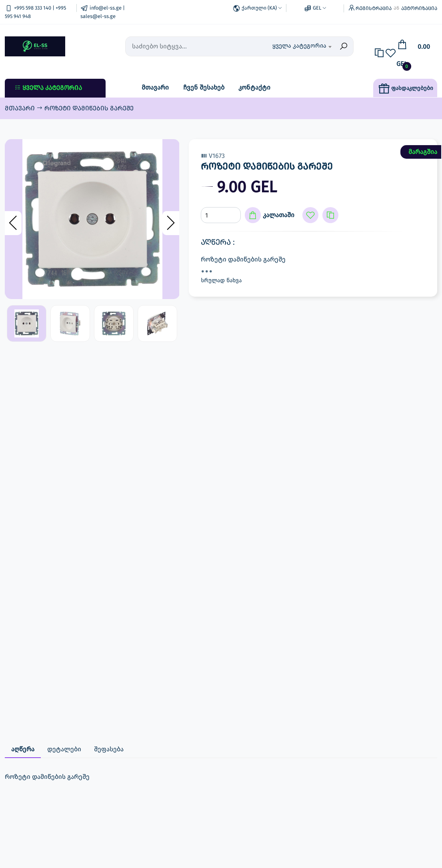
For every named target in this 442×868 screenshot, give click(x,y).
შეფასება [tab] (109, 749)
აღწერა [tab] (23, 749)
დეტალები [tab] (64, 749)
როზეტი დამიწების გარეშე (89, 108)
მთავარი (155, 87)
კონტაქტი (254, 87)
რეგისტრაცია (374, 8)
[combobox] (302, 46)
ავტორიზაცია (419, 8)
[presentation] (13, 223)
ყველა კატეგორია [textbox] (299, 46)
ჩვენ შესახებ (204, 87)
